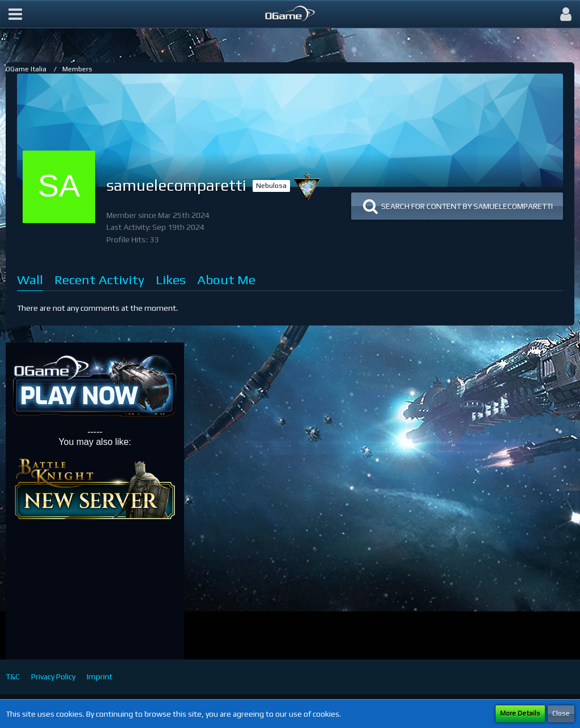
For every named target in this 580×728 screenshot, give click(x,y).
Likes (171, 279)
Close (561, 713)
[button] (15, 14)
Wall (30, 279)
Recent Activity (99, 279)
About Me (226, 279)
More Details (520, 713)
